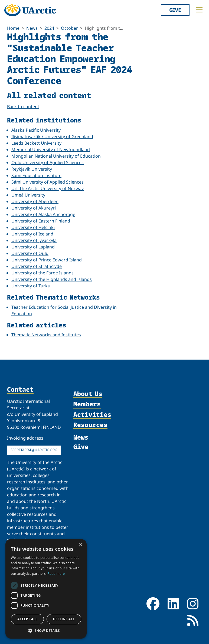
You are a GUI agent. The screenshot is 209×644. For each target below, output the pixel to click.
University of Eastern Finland (41, 221)
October (69, 28)
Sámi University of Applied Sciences (48, 182)
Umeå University (28, 195)
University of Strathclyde (37, 266)
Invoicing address (25, 438)
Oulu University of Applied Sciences (48, 162)
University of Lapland (33, 247)
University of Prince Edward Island (47, 260)
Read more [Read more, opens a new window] (56, 574)
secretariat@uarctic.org (34, 450)
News (32, 28)
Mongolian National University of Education (56, 156)
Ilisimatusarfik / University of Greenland (52, 137)
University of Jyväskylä (34, 240)
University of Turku (31, 286)
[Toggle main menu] (199, 10)
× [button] (81, 545)
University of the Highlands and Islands (52, 279)
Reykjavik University (32, 169)
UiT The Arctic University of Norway (48, 188)
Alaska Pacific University (36, 130)
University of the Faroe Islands (43, 273)
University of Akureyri (34, 208)
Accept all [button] (27, 619)
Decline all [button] (64, 619)
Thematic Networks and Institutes (46, 335)
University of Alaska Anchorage (43, 214)
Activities (92, 415)
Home (13, 28)
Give (175, 10)
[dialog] (46, 589)
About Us (88, 394)
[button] (46, 630)
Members (87, 404)
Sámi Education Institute (36, 175)
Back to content (23, 107)
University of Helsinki (33, 227)
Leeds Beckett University (36, 143)
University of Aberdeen (35, 201)
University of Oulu (30, 253)
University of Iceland (32, 234)
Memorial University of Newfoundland (51, 150)
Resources (90, 425)
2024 (49, 28)
